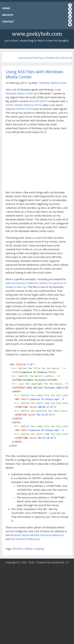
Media (28, 549)
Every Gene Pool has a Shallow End (39, 58)
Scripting (39, 549)
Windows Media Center (53, 83)
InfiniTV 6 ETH (24, 109)
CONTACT (8, 21)
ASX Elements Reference (25, 539)
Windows (18, 549)
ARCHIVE (8, 15)
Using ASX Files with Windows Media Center (34, 74)
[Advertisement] (37, 604)
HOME (6, 8)
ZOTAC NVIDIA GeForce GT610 (24, 105)
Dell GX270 (41, 101)
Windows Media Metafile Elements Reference (37, 535)
